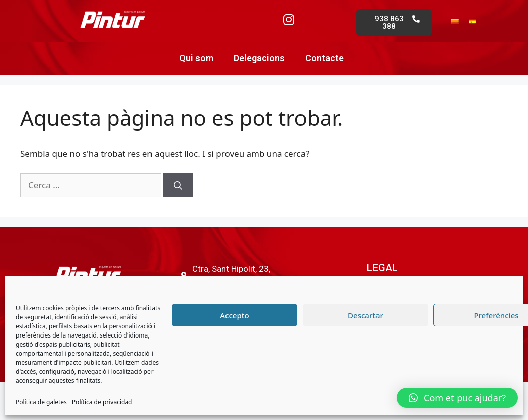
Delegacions (259, 58)
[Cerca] (178, 185)
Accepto (234, 315)
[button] (457, 398)
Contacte (324, 58)
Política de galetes (41, 402)
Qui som (196, 58)
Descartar (365, 315)
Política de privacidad (102, 402)
